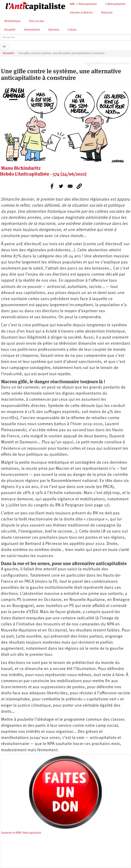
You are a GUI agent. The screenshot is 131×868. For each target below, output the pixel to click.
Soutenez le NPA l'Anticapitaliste (21, 833)
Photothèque (12, 21)
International (32, 30)
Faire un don (36, 21)
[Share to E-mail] (70, 186)
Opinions (54, 30)
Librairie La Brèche (81, 13)
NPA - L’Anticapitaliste (83, 4)
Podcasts (107, 13)
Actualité (10, 30)
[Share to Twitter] (61, 186)
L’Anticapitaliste (115, 4)
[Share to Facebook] (52, 186)
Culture (72, 30)
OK (4, 47)
